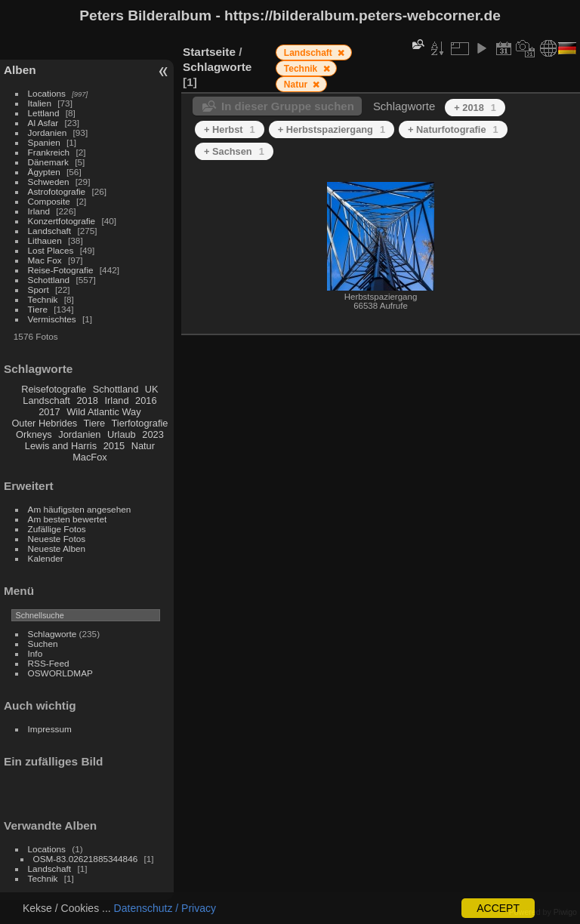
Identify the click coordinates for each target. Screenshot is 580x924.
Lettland (44, 113)
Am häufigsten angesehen (80, 509)
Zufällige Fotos (57, 529)
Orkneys (34, 434)
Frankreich (49, 152)
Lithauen (45, 240)
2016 (146, 400)
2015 (114, 446)
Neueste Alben (57, 548)
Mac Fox (45, 260)
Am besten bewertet (68, 519)
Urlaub (122, 434)
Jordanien (48, 132)
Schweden (49, 182)
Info (35, 653)
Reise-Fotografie (61, 270)
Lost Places (51, 250)
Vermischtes (52, 319)
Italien (40, 103)
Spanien (44, 142)
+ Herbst (230, 129)
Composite (49, 201)
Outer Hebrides (44, 423)
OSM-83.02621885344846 (86, 859)
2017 (49, 412)
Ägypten (44, 172)
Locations (47, 93)
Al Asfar (43, 123)
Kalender (46, 558)
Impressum (50, 729)
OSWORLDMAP (60, 673)
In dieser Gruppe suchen (288, 106)
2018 (87, 400)
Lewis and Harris (61, 446)
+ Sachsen (234, 151)
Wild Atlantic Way (103, 412)
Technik (43, 299)
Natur (143, 446)
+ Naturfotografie (453, 129)
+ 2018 (475, 108)
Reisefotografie (54, 389)
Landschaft (50, 231)
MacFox (90, 457)
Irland (39, 211)
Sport (39, 290)
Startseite (209, 52)
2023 (153, 434)
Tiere (38, 309)
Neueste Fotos (57, 539)
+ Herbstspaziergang (332, 129)
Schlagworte (52, 634)
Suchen (43, 644)
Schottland (49, 280)
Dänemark (48, 162)
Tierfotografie (140, 423)
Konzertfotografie (62, 221)
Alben (20, 70)
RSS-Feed (49, 663)
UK (152, 389)
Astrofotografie (57, 191)
